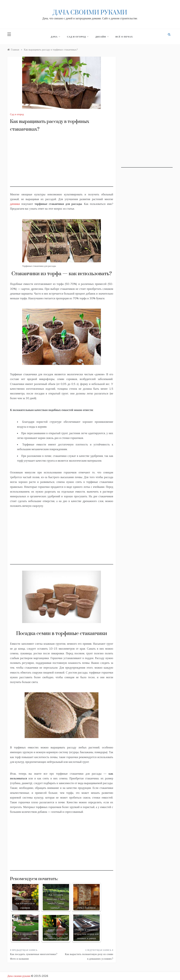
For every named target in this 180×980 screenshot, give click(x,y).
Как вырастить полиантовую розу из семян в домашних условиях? (89, 956)
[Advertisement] (62, 162)
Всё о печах (124, 37)
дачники (15, 204)
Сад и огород (78, 37)
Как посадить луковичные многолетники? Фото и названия (34, 956)
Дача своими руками (90, 13)
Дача (55, 37)
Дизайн (102, 37)
